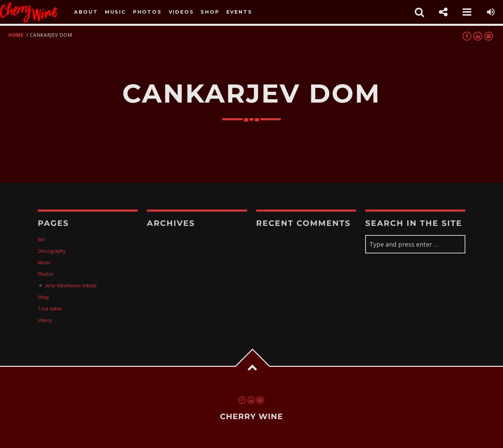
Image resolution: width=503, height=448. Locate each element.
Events (239, 12)
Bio (41, 239)
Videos (181, 12)
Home (16, 35)
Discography (52, 251)
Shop (210, 12)
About (86, 12)
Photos (147, 12)
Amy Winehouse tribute (71, 285)
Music (116, 12)
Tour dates (50, 309)
